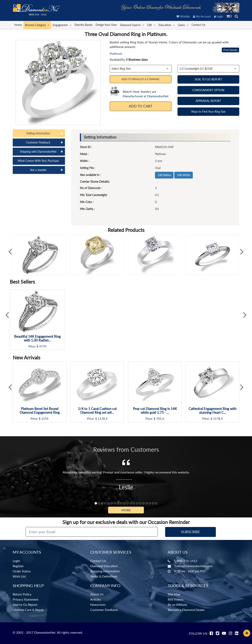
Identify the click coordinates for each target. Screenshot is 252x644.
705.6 (160, 419)
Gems (183, 25)
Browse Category (37, 25)
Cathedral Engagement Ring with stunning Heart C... (212, 411)
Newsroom (98, 604)
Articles (96, 599)
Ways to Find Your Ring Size (208, 112)
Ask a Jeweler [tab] (38, 170)
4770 (43, 346)
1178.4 (103, 419)
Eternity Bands (83, 25)
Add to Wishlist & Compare (141, 79)
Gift (151, 25)
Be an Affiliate (177, 604)
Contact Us (198, 25)
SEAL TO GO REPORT (208, 79)
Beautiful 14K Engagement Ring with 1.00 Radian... (37, 338)
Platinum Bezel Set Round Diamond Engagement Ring (40, 411)
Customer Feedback (104, 610)
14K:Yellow (164, 175)
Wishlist (183, 16)
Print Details (230, 50)
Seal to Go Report (25, 604)
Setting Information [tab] (38, 133)
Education (167, 25)
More (126, 510)
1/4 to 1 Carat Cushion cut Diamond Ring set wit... (97, 411)
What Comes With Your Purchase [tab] (38, 161)
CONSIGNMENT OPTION (208, 90)
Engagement (62, 25)
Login (219, 16)
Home (18, 25)
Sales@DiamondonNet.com (193, 566)
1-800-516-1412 (186, 561)
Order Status (22, 571)
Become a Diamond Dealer (186, 610)
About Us (97, 594)
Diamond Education (104, 566)
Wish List (19, 576)
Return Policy (22, 594)
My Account (202, 16)
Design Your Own (106, 25)
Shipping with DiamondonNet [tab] (38, 152)
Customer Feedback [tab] (38, 142)
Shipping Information (105, 571)
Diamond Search (132, 25)
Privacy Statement (26, 599)
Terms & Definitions (104, 576)
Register (18, 566)
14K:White (184, 175)
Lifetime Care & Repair (28, 610)
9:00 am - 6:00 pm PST (190, 571)
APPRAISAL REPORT (208, 101)
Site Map (174, 594)
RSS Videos (176, 599)
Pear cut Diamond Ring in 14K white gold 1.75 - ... (155, 411)
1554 (45, 419)
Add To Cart (141, 106)
